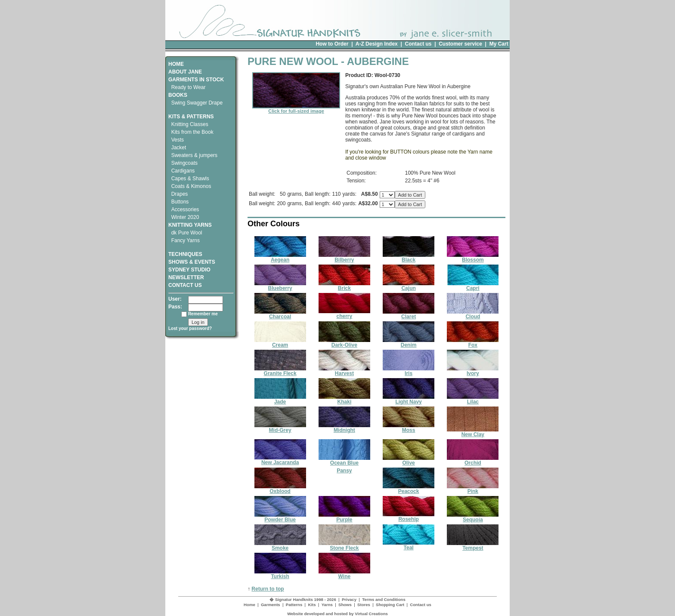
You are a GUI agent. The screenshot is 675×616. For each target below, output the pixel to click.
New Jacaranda (280, 460)
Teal (409, 545)
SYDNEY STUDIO (189, 270)
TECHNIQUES (185, 251)
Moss (409, 428)
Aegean (280, 257)
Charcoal (280, 314)
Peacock (409, 489)
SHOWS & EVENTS (192, 262)
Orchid (473, 460)
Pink (473, 489)
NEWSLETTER (186, 277)
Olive (409, 460)
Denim (409, 343)
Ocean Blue (344, 460)
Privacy (349, 599)
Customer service (460, 44)
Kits (312, 605)
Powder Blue (280, 517)
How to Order (332, 44)
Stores (364, 605)
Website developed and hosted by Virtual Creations (337, 614)
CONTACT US (185, 285)
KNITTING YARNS (190, 225)
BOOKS (178, 95)
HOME (176, 64)
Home (249, 605)
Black (409, 257)
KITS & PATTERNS (191, 117)
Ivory (473, 371)
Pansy (344, 471)
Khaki (344, 399)
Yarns (327, 605)
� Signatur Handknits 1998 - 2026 (303, 599)
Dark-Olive (344, 343)
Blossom (473, 257)
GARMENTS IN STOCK (196, 80)
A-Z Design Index (377, 44)
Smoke (280, 546)
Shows (345, 605)
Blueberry (280, 286)
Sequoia (473, 517)
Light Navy (409, 399)
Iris (409, 371)
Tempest (473, 546)
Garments (271, 605)
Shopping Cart (390, 605)
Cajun (409, 286)
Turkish (280, 574)
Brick (344, 286)
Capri (473, 286)
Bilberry (344, 257)
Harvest (344, 371)
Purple (344, 517)
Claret (409, 314)
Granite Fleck (280, 371)
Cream (280, 343)
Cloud (473, 314)
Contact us (418, 44)
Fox (473, 343)
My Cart (499, 44)
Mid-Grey (280, 428)
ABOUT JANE (185, 72)
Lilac (473, 399)
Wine (344, 574)
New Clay (473, 432)
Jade (280, 399)
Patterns (294, 605)
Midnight (344, 428)
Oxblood (280, 489)
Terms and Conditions (384, 599)
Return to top (268, 589)
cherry (344, 314)
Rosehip (409, 517)
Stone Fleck (344, 546)
